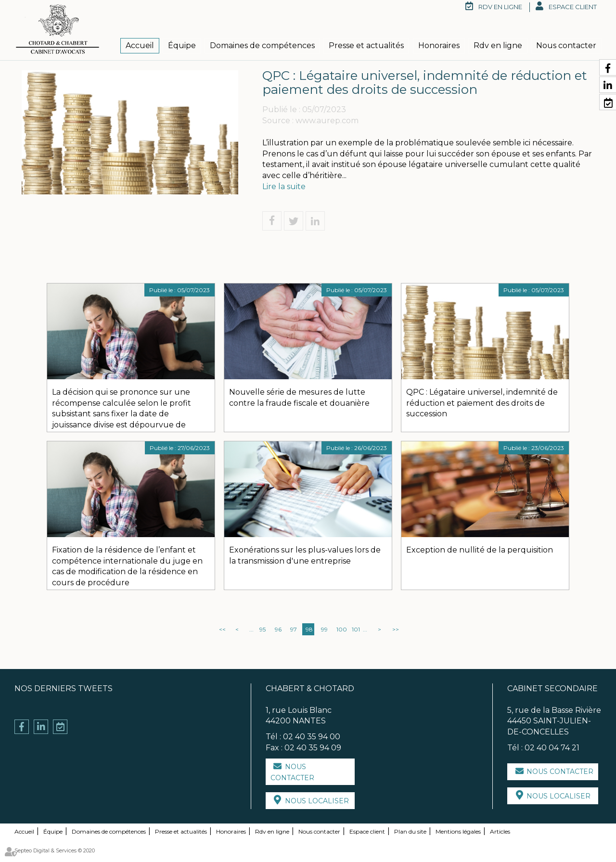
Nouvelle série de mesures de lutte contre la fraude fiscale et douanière (299, 398)
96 (278, 629)
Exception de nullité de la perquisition (480, 550)
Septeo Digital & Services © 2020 (55, 850)
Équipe (182, 45)
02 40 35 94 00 (312, 737)
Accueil (140, 45)
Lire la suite (284, 187)
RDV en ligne (500, 7)
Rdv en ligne (498, 45)
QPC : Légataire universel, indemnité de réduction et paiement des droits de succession (482, 403)
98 (309, 629)
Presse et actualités (366, 45)
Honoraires (439, 45)
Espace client (573, 7)
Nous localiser (317, 801)
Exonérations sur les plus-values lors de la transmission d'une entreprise (305, 555)
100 (341, 629)
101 (356, 629)
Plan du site (410, 831)
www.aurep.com (327, 121)
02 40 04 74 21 (552, 748)
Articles (500, 831)
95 (263, 629)
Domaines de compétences (262, 45)
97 (294, 629)
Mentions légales (458, 831)
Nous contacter (566, 45)
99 (324, 629)
